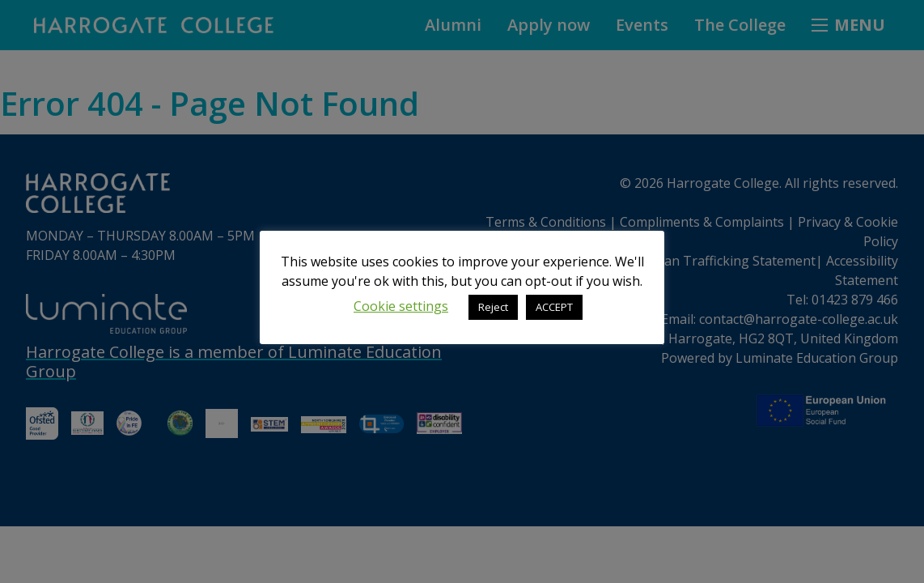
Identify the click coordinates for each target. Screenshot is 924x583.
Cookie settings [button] (401, 306)
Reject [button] (493, 307)
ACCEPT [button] (554, 307)
